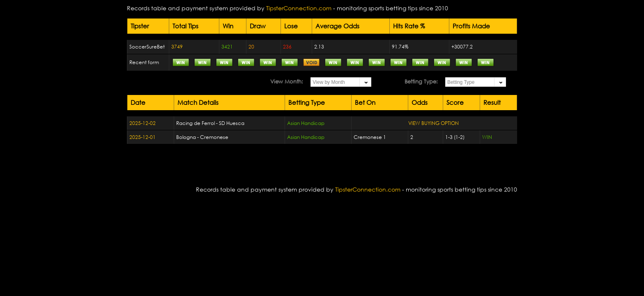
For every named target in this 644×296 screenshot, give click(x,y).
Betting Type (461, 82)
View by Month (329, 82)
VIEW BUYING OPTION (434, 123)
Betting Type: (421, 82)
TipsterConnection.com (299, 8)
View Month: (287, 82)
